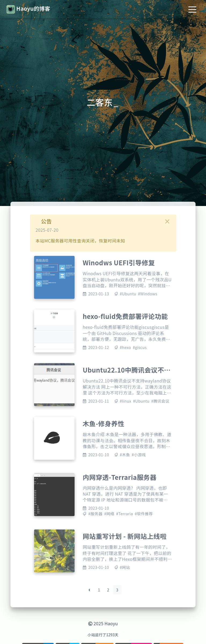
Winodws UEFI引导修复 (119, 262)
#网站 (125, 567)
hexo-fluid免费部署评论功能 (125, 316)
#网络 (109, 514)
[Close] (167, 221)
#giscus (140, 347)
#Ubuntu (128, 294)
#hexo (126, 347)
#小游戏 (139, 455)
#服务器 (95, 514)
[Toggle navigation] (192, 9)
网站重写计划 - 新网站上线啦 (125, 536)
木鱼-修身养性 (103, 423)
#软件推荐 (144, 514)
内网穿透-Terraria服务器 (119, 477)
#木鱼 (125, 455)
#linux (126, 401)
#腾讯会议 (160, 401)
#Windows (148, 294)
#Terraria (125, 514)
